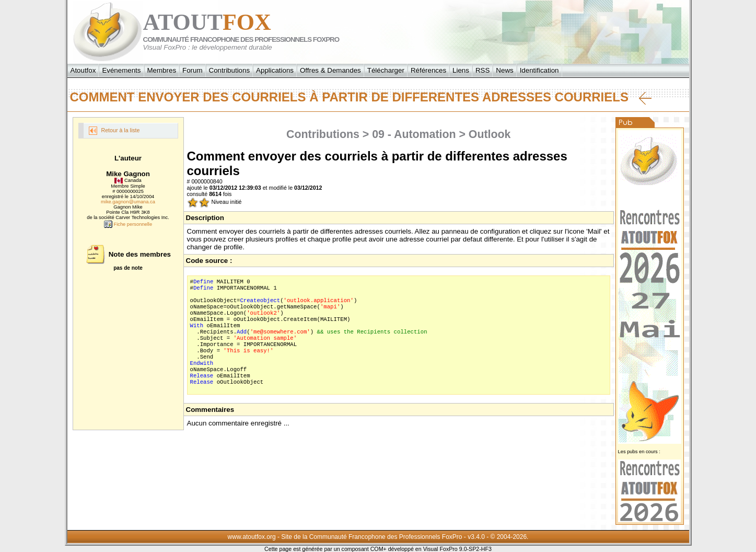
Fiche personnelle (128, 224)
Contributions (230, 70)
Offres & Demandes (330, 70)
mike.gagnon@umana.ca (128, 202)
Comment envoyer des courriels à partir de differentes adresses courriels (361, 97)
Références (428, 70)
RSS (482, 70)
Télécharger (386, 70)
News (504, 70)
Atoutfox (83, 70)
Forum (193, 70)
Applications (275, 70)
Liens (461, 70)
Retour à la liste (114, 131)
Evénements (121, 70)
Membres (162, 70)
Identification (539, 70)
